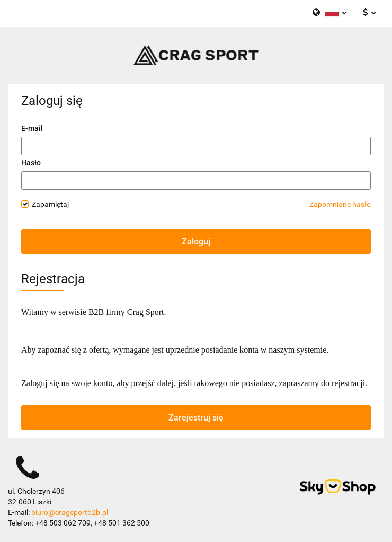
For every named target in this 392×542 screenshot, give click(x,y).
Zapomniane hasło (340, 204)
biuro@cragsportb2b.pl (70, 512)
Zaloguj (196, 242)
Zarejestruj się (196, 418)
